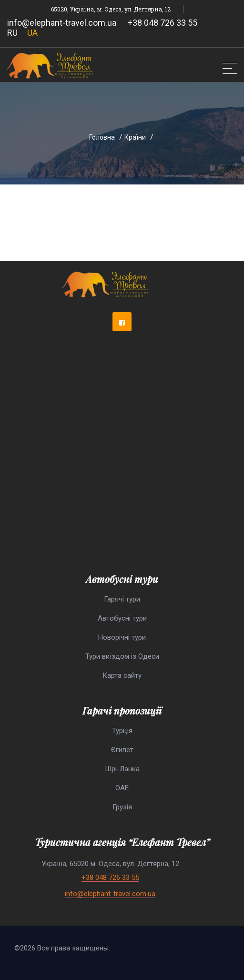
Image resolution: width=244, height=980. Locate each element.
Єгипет (122, 750)
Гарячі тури (122, 599)
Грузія (122, 807)
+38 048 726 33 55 (163, 23)
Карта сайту (122, 675)
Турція (122, 731)
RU (12, 33)
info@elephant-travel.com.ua (62, 23)
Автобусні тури (122, 618)
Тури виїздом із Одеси (122, 656)
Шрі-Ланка (122, 769)
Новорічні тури (122, 637)
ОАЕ (122, 788)
